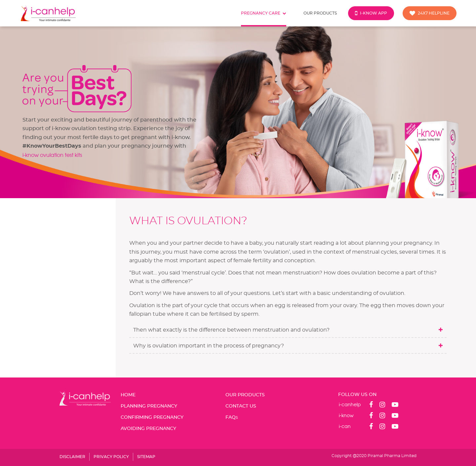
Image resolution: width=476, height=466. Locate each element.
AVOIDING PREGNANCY (148, 429)
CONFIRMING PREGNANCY (152, 417)
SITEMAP (146, 457)
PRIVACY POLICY (111, 457)
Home (128, 395)
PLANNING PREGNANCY (149, 406)
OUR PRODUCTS (245, 395)
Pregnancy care (264, 13)
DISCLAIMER (72, 457)
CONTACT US (241, 406)
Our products (320, 13)
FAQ (232, 417)
